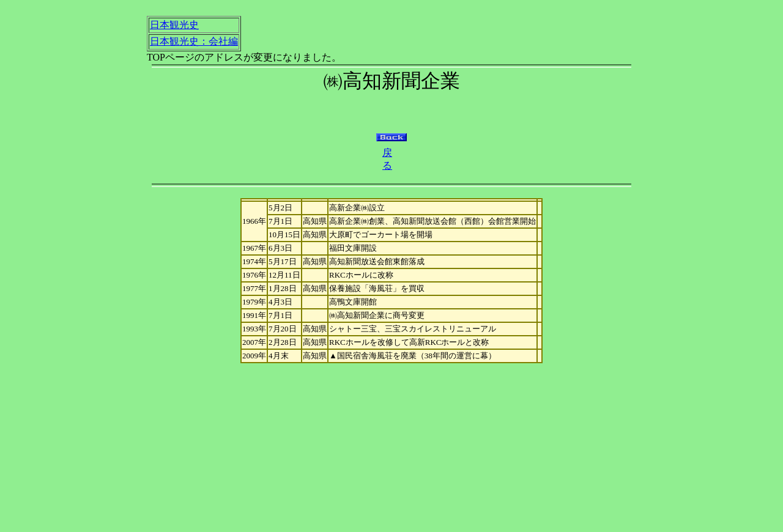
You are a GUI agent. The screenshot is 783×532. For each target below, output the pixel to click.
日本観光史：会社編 (194, 41)
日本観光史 (174, 25)
